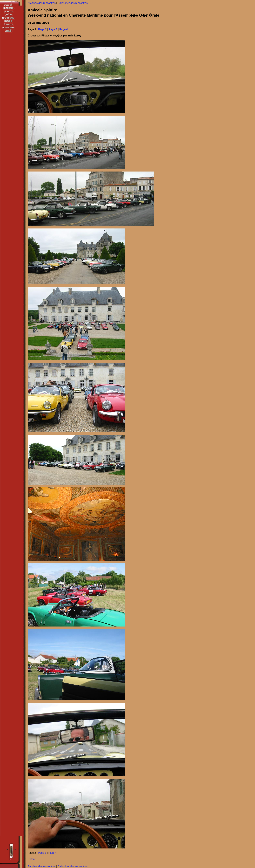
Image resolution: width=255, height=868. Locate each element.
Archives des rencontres (42, 3)
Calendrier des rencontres (73, 3)
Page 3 (53, 29)
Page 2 (42, 29)
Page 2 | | (42, 853)
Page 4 (64, 29)
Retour (32, 859)
